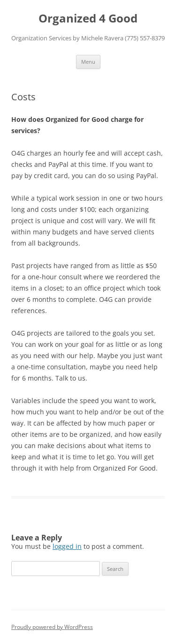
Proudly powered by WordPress (52, 627)
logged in (67, 546)
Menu (88, 62)
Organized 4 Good (88, 19)
